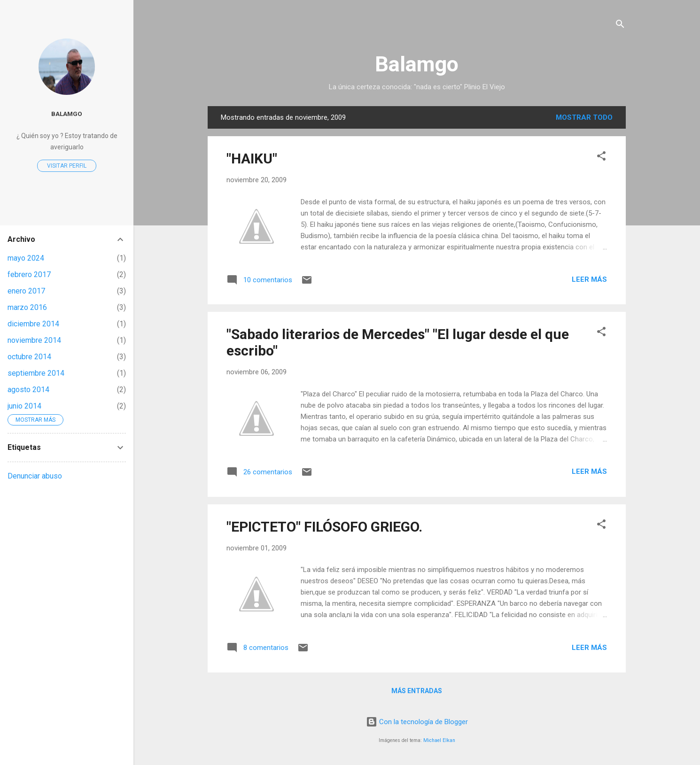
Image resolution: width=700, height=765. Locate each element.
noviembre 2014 (34, 340)
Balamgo (417, 64)
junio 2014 (24, 406)
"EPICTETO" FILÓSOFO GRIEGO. (324, 527)
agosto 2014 (28, 390)
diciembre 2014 (33, 324)
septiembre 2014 (36, 373)
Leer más (589, 279)
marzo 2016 (27, 307)
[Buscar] (620, 26)
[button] (601, 158)
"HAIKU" (252, 158)
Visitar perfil (67, 166)
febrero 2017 (29, 274)
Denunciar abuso (35, 476)
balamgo (67, 114)
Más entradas (417, 691)
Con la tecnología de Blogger (417, 722)
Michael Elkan (439, 740)
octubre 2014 (29, 357)
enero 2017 (26, 291)
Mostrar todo (584, 117)
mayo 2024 (26, 258)
